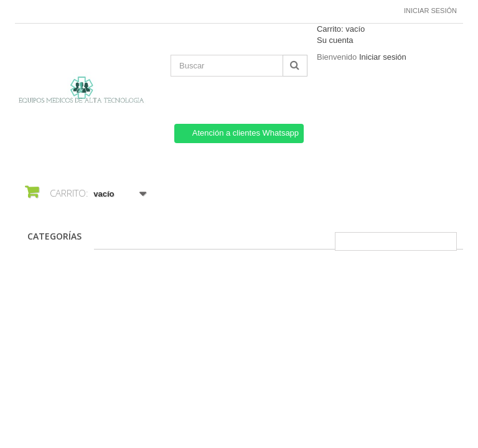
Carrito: (341, 29)
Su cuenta (335, 40)
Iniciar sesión (430, 11)
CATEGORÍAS (54, 236)
